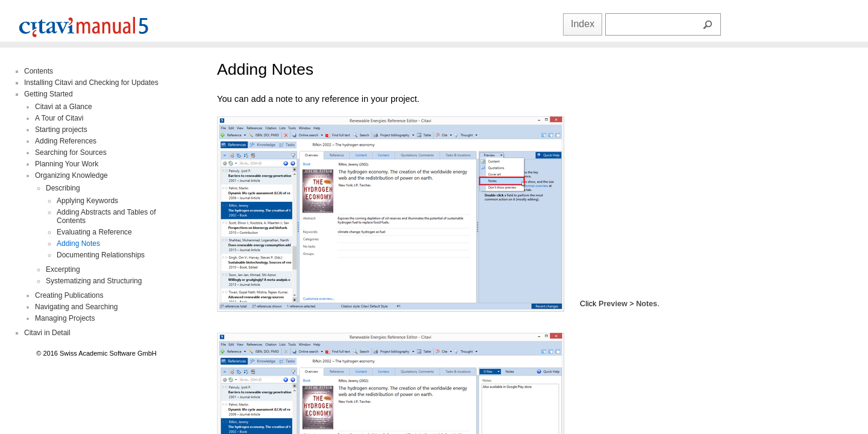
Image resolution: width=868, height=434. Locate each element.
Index (583, 24)
